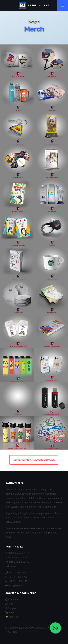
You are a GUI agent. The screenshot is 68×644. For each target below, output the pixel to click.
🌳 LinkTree (12, 617)
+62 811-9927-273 (16, 577)
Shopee (11, 608)
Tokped (11, 613)
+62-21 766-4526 (16, 573)
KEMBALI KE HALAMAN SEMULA (34, 460)
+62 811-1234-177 (16, 581)
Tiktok (10, 604)
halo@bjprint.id (15, 586)
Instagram (12, 600)
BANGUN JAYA (34, 5)
